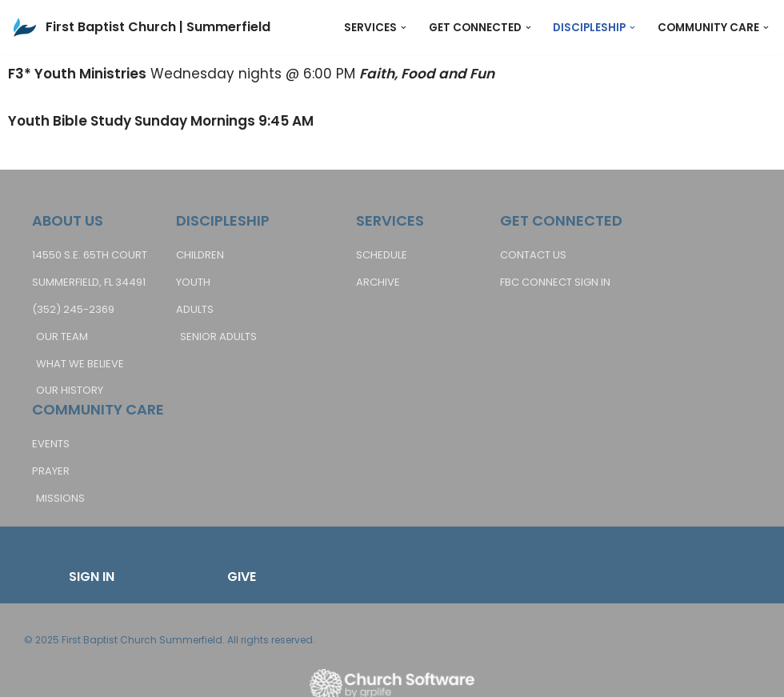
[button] (404, 28)
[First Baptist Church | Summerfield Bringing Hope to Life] (141, 27)
